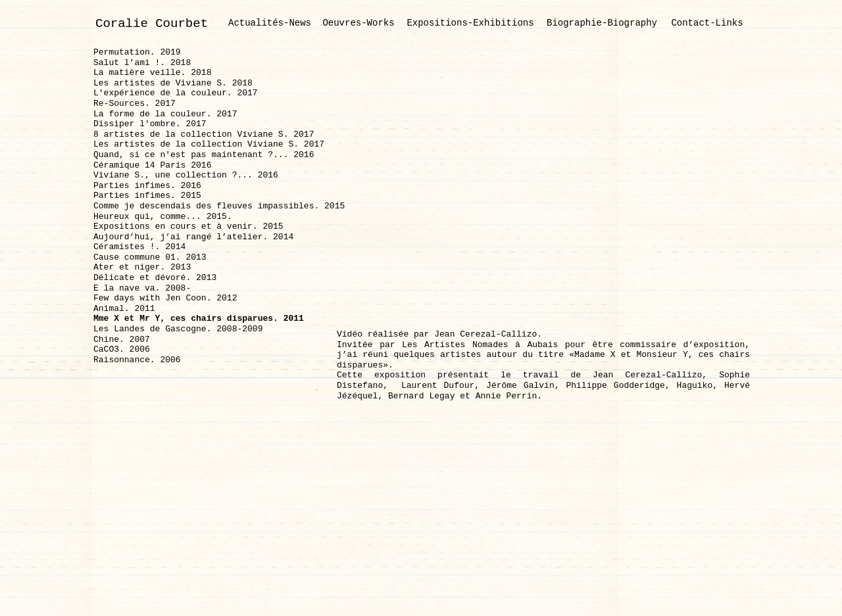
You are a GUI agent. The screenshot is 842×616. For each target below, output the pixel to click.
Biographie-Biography (602, 23)
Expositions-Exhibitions (470, 23)
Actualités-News (270, 23)
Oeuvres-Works (358, 23)
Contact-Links (707, 23)
